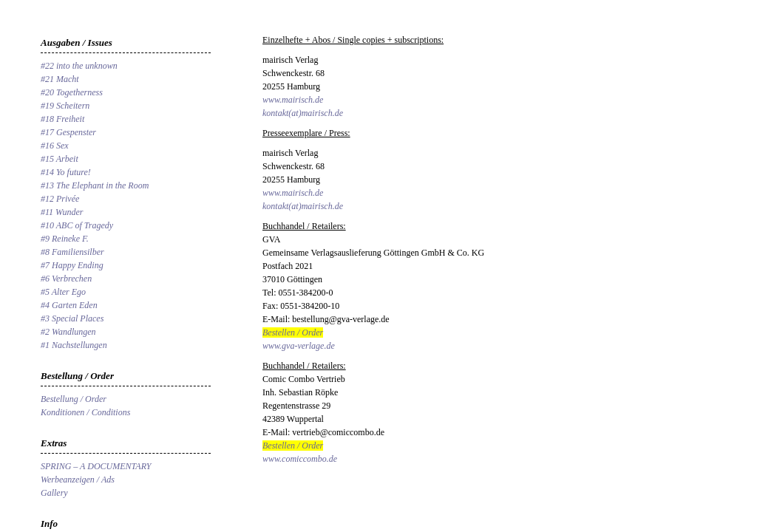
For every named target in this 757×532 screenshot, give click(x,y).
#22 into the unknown (79, 66)
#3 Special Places (72, 318)
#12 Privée (60, 199)
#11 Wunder (62, 212)
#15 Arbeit (60, 159)
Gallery (54, 493)
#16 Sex (55, 146)
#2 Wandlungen (68, 332)
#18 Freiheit (62, 119)
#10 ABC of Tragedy (77, 225)
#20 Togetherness (72, 92)
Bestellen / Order (293, 332)
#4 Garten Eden (69, 305)
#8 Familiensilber (72, 252)
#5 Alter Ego (63, 292)
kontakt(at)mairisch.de (303, 113)
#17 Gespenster (68, 132)
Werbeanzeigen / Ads (78, 480)
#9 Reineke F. (65, 239)
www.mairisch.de (293, 100)
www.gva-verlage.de (299, 346)
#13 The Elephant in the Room (95, 185)
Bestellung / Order (74, 399)
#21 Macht (60, 79)
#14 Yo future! (66, 172)
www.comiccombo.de (300, 459)
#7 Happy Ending (72, 265)
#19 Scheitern (65, 106)
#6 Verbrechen (66, 279)
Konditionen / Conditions (85, 412)
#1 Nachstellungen (74, 345)
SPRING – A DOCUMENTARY (96, 466)
